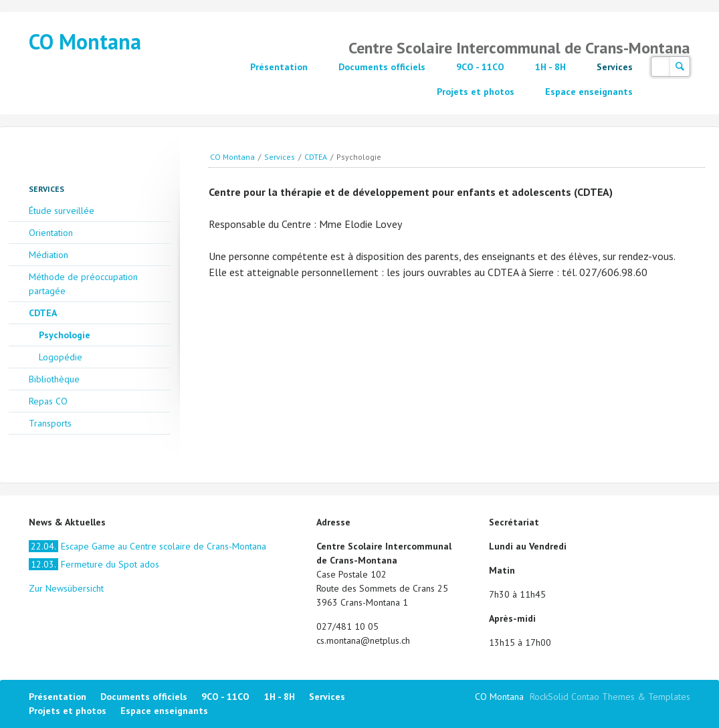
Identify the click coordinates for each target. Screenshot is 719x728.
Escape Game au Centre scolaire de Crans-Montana (147, 546)
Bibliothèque (54, 379)
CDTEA (316, 157)
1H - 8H (550, 67)
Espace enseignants (589, 92)
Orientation (51, 233)
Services (615, 67)
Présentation (279, 67)
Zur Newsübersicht (66, 588)
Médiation (48, 255)
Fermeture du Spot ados (94, 564)
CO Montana (85, 41)
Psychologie (65, 335)
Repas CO (48, 401)
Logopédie (61, 357)
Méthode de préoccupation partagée (83, 284)
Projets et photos (476, 92)
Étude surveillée (62, 211)
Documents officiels (382, 67)
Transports (50, 423)
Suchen (680, 67)
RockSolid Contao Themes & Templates (610, 697)
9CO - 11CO (480, 67)
